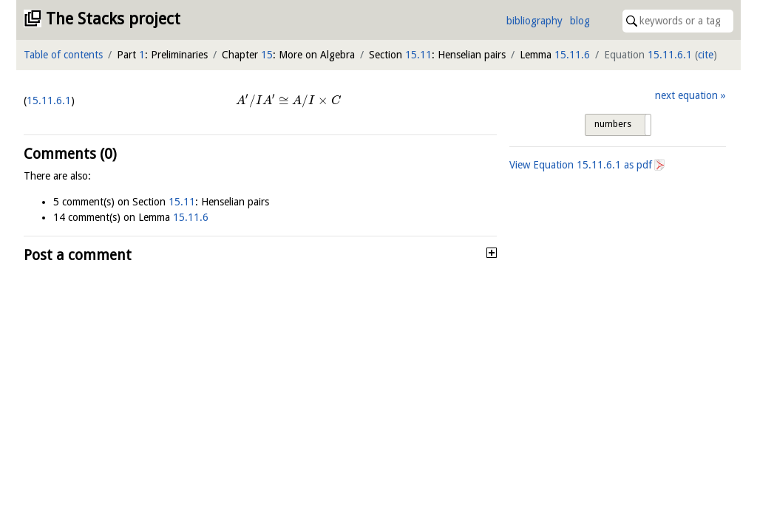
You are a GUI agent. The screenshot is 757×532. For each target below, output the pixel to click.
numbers (613, 124)
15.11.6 (572, 55)
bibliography (534, 21)
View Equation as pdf (581, 165)
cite (706, 55)
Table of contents (63, 55)
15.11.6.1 (670, 55)
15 (267, 55)
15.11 (418, 55)
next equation (686, 95)
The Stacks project (113, 19)
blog (580, 21)
